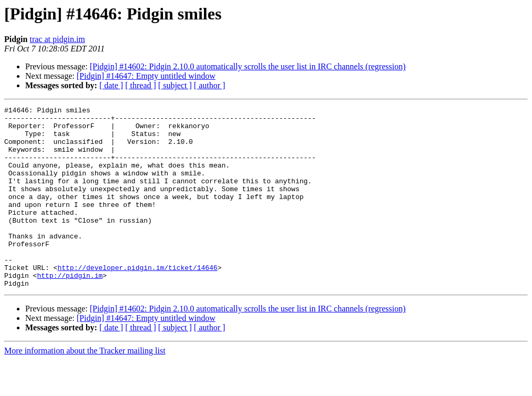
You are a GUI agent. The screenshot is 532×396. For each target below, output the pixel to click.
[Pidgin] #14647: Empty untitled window (146, 76)
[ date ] (111, 85)
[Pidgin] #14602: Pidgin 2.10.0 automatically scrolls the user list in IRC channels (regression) (248, 66)
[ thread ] (141, 85)
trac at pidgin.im (57, 39)
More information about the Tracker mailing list (85, 387)
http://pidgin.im (70, 310)
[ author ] (210, 85)
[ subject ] (175, 85)
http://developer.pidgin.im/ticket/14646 (137, 300)
